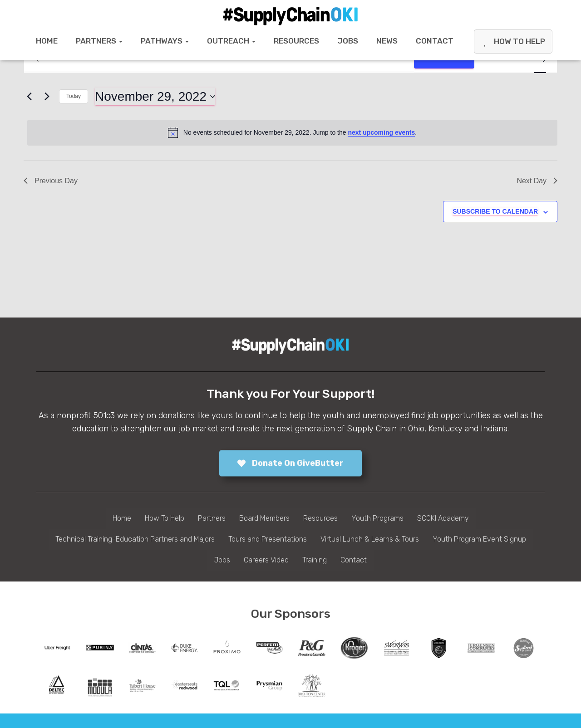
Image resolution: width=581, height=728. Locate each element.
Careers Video (266, 560)
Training (315, 560)
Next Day (537, 181)
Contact (435, 41)
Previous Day (51, 181)
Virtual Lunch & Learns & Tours (370, 539)
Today (74, 96)
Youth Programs (377, 518)
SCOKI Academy (443, 518)
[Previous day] (29, 97)
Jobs (348, 41)
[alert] (292, 132)
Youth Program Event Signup (479, 539)
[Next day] (47, 97)
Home (47, 41)
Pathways (165, 41)
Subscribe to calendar (495, 211)
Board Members (264, 518)
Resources (296, 41)
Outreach (231, 41)
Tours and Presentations (268, 539)
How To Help (513, 42)
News (387, 41)
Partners (99, 41)
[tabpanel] (57, 648)
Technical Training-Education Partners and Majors (135, 539)
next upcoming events (381, 132)
